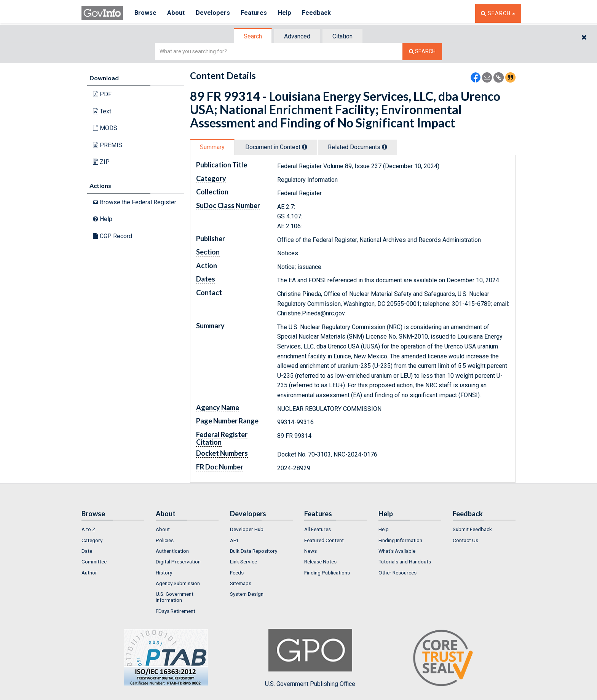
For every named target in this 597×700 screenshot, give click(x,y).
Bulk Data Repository (254, 551)
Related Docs (358, 147)
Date (87, 551)
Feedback (318, 13)
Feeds (237, 573)
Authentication (172, 551)
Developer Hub (247, 529)
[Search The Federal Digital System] (422, 52)
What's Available (397, 551)
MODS (105, 128)
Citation (342, 36)
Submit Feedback (472, 529)
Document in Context (276, 147)
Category (92, 540)
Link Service (243, 562)
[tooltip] (305, 147)
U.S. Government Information (175, 597)
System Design (247, 594)
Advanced (297, 36)
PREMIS (108, 145)
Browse (145, 13)
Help (286, 13)
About (176, 13)
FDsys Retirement (176, 611)
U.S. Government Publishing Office (310, 658)
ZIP (101, 162)
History (164, 573)
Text (102, 111)
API (234, 540)
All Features (318, 529)
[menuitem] (113, 529)
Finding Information (400, 540)
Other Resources (397, 573)
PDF (102, 94)
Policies (165, 540)
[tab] (253, 36)
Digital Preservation (178, 562)
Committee (94, 562)
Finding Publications (327, 573)
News (310, 551)
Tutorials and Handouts (405, 562)
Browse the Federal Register (135, 202)
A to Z (89, 529)
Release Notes (320, 562)
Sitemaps (241, 583)
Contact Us (465, 540)
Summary (212, 147)
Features (255, 13)
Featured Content (324, 540)
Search (253, 36)
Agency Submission (178, 583)
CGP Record (113, 236)
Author (89, 573)
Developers (213, 13)
